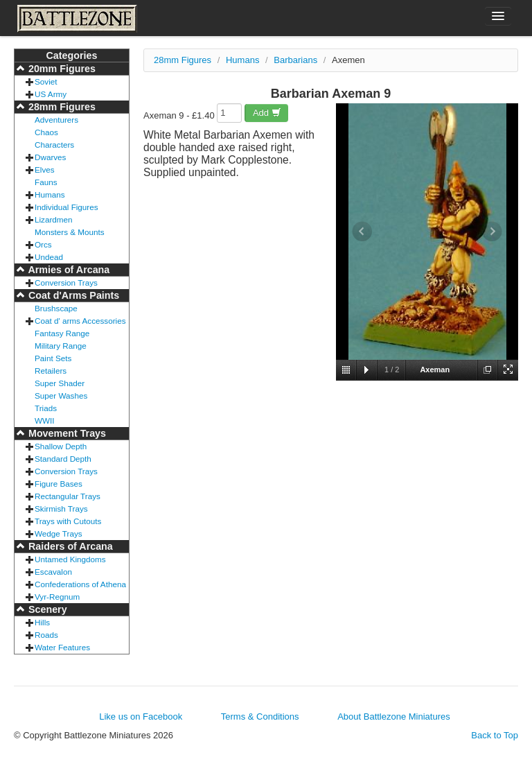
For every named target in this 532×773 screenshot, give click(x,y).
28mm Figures (61, 107)
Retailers (51, 371)
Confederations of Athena (80, 584)
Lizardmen (54, 219)
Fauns (46, 182)
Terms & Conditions (260, 716)
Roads (46, 635)
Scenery (46, 609)
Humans (50, 194)
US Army (51, 94)
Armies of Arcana (68, 270)
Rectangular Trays (68, 496)
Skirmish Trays (61, 509)
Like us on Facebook (141, 716)
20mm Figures (61, 69)
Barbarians (295, 60)
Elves (45, 170)
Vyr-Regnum (57, 597)
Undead (49, 257)
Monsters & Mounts (70, 232)
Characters (54, 145)
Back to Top (495, 735)
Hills (42, 622)
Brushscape (56, 308)
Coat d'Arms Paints (72, 295)
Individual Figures (66, 207)
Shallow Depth (61, 446)
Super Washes (61, 396)
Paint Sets (53, 358)
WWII (45, 420)
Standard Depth (63, 459)
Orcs (43, 244)
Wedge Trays (59, 533)
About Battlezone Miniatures (394, 716)
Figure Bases (59, 484)
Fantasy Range (62, 333)
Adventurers (56, 120)
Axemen (348, 60)
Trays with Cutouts (68, 521)
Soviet (46, 81)
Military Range (61, 346)
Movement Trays (66, 433)
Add (267, 113)
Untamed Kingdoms (70, 559)
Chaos (46, 132)
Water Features (62, 647)
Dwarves (50, 157)
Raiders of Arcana (69, 546)
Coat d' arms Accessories (80, 321)
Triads (46, 408)
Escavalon (53, 572)
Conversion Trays (66, 283)
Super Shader (60, 383)
